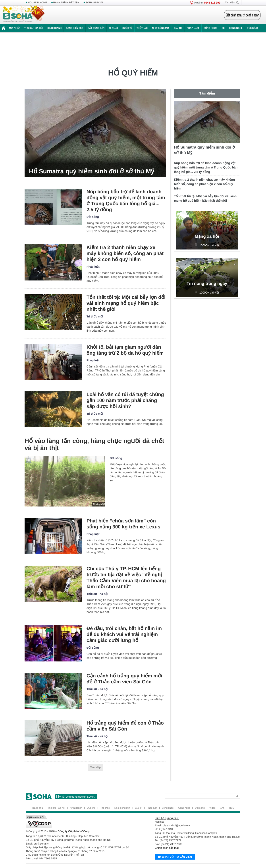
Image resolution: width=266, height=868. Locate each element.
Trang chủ (37, 808)
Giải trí (178, 28)
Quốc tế (127, 28)
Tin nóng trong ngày (207, 284)
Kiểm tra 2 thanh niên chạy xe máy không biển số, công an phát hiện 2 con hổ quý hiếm (125, 253)
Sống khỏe (210, 28)
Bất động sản (96, 28)
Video (212, 808)
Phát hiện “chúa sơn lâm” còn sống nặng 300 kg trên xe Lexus (123, 524)
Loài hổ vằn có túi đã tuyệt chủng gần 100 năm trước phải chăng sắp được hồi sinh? (125, 400)
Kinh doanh (54, 28)
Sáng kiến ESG (75, 28)
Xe (223, 28)
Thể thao (142, 28)
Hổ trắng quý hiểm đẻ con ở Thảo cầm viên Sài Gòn (125, 726)
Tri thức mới (95, 316)
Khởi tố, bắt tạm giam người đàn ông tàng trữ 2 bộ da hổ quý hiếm (125, 350)
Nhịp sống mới (161, 28)
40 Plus (113, 28)
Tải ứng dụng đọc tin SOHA (75, 796)
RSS (232, 808)
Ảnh (222, 808)
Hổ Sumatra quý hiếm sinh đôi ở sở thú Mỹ (92, 171)
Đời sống (252, 28)
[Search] (199, 796)
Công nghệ (236, 28)
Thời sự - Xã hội (34, 28)
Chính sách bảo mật (167, 848)
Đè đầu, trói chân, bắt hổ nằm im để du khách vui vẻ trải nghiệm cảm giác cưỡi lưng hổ (124, 634)
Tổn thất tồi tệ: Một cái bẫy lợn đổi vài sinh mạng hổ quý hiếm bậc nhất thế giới (126, 303)
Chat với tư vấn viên (175, 857)
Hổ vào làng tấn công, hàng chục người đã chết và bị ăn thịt (94, 444)
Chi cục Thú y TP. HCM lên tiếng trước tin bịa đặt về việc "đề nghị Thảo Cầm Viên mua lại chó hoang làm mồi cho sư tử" (126, 578)
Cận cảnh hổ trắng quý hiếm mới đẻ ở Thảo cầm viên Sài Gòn (124, 679)
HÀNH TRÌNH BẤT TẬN (66, 3)
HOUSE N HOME (37, 3)
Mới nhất (14, 28)
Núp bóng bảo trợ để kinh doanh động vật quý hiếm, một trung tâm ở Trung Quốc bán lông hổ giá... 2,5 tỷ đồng (126, 201)
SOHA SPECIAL (95, 3)
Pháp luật (193, 28)
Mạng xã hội (207, 237)
